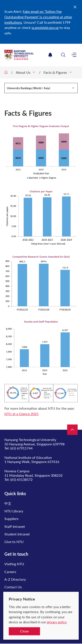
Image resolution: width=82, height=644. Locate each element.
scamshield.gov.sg (45, 28)
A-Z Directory (15, 579)
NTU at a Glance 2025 (21, 414)
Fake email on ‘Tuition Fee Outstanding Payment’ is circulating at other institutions (38, 17)
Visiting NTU (14, 564)
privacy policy (57, 622)
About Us (23, 72)
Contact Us (13, 587)
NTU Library (14, 511)
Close (24, 631)
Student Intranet (17, 534)
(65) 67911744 (21, 448)
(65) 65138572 (21, 479)
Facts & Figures (55, 72)
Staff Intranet (15, 526)
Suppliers (11, 519)
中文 (8, 503)
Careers (10, 572)
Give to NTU (14, 542)
